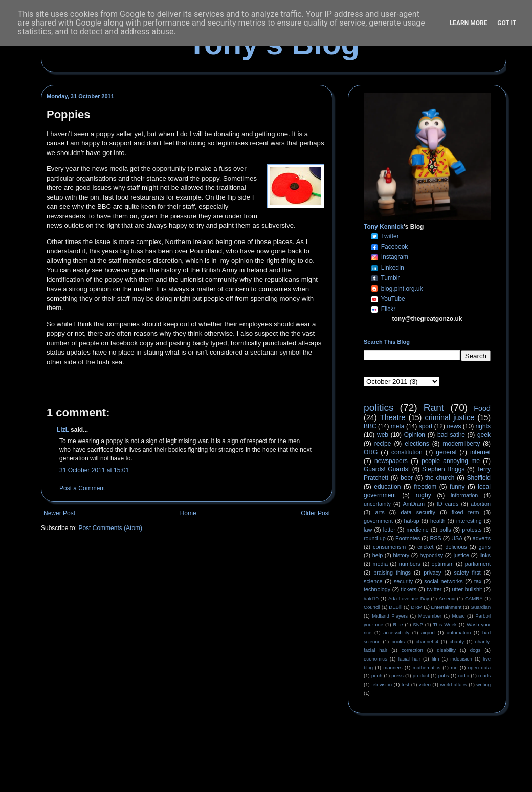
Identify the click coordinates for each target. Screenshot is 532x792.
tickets (409, 589)
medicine (418, 530)
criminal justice (450, 417)
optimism (443, 564)
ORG (371, 452)
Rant (434, 408)
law (368, 530)
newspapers (391, 461)
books (398, 641)
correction (412, 650)
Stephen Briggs (443, 469)
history (401, 555)
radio (464, 676)
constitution (407, 452)
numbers (410, 564)
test (405, 684)
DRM (417, 607)
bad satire (451, 435)
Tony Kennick (384, 227)
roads (484, 676)
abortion (481, 504)
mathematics (427, 667)
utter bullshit (467, 589)
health (438, 521)
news (454, 426)
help (378, 555)
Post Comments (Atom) (110, 528)
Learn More (469, 23)
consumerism (389, 547)
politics (379, 408)
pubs (444, 676)
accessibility (396, 633)
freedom (425, 487)
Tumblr (390, 278)
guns (485, 547)
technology (377, 589)
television (382, 684)
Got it (507, 23)
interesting (469, 521)
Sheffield (478, 478)
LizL (63, 430)
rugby (424, 495)
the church (440, 478)
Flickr (389, 309)
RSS (436, 538)
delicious (456, 547)
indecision (461, 659)
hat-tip (412, 521)
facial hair (409, 659)
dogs (475, 650)
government (378, 521)
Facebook (395, 247)
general (446, 452)
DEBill (395, 607)
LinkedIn (393, 268)
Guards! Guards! (387, 469)
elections (417, 444)
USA (457, 538)
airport (428, 633)
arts (380, 512)
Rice (398, 624)
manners (393, 667)
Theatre (393, 417)
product (421, 676)
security (403, 581)
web (383, 435)
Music (459, 616)
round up (375, 538)
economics (375, 659)
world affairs (453, 684)
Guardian (481, 607)
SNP (418, 624)
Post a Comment (82, 488)
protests (472, 530)
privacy (432, 573)
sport (426, 426)
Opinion (415, 435)
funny (457, 487)
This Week (445, 624)
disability (446, 650)
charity (457, 641)
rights (483, 426)
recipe (383, 444)
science (373, 581)
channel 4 (427, 641)
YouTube (393, 299)
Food (482, 408)
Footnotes (408, 538)
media (380, 564)
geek (484, 435)
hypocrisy (432, 555)
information (464, 495)
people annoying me (451, 461)
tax (478, 581)
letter (389, 530)
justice (461, 555)
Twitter (390, 236)
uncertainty (377, 504)
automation (459, 633)
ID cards (448, 504)
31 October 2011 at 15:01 (94, 470)
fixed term (465, 512)
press (397, 676)
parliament (478, 564)
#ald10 (371, 598)
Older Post (315, 513)
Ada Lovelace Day (409, 598)
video (425, 684)
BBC (370, 426)
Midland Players (390, 616)
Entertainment (447, 607)
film (436, 659)
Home (188, 513)
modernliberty (462, 444)
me (454, 667)
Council (372, 607)
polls (445, 530)
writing (483, 684)
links (485, 555)
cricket (425, 547)
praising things (392, 573)
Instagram (395, 257)
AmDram (414, 504)
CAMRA (474, 598)
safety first (468, 573)
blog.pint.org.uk (402, 289)
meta (398, 426)
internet (480, 452)
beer (407, 478)
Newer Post (59, 513)
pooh (377, 676)
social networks (443, 581)
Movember (430, 616)
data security (418, 512)
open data (479, 667)
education (387, 487)
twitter (434, 589)
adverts (482, 538)
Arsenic (447, 598)
